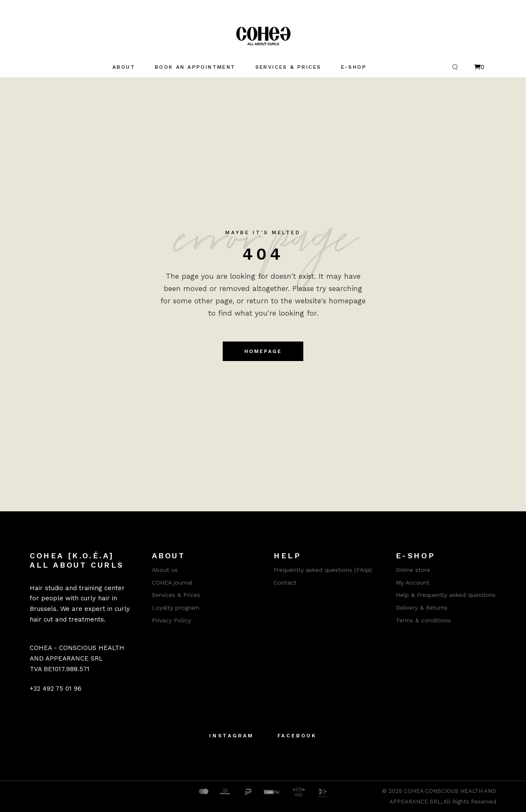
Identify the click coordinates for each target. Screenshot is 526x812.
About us (165, 570)
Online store (413, 570)
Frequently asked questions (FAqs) (323, 570)
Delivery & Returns (422, 608)
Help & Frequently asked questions (446, 595)
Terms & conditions (423, 620)
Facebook (297, 736)
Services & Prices (176, 595)
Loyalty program (176, 608)
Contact (285, 582)
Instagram (231, 736)
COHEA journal (172, 582)
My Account (413, 582)
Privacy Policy (171, 620)
